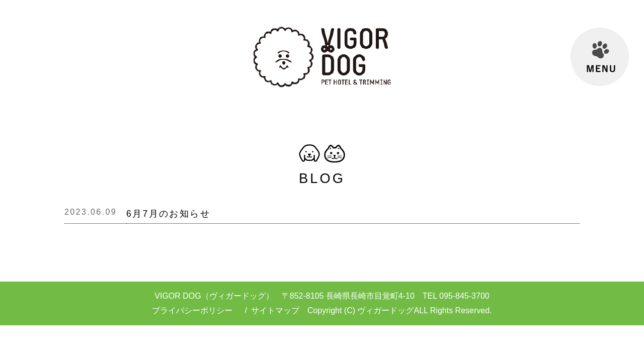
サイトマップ (275, 310)
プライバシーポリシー (192, 310)
